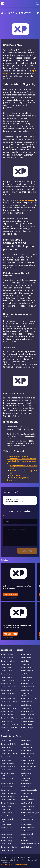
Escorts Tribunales (27, 711)
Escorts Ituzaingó (26, 816)
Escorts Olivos (25, 787)
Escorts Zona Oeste (27, 806)
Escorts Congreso (7, 674)
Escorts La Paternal (8, 680)
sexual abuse (15, 475)
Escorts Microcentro (27, 684)
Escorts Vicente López (9, 800)
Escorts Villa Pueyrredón (9, 724)
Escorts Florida (26, 770)
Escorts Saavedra (26, 705)
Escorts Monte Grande (9, 847)
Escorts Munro (26, 784)
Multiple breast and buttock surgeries (23, 467)
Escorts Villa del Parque (9, 718)
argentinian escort (25, 200)
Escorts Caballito (26, 664)
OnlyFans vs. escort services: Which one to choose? (17, 587)
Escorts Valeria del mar (9, 754)
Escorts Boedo (6, 664)
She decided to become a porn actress (23, 472)
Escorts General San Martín (8, 774)
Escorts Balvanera (7, 658)
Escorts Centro (26, 741)
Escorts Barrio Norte (8, 661)
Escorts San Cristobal (8, 708)
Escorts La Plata (7, 741)
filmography (12, 480)
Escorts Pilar (5, 790)
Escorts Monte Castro (9, 687)
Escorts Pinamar (7, 750)
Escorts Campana (27, 763)
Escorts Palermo (26, 690)
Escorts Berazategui (27, 837)
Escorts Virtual (6, 731)
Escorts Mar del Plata (8, 744)
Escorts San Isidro (27, 793)
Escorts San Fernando (9, 793)
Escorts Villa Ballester (8, 803)
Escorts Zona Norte (27, 760)
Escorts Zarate (6, 806)
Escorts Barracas (26, 658)
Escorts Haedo (6, 816)
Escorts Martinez (7, 784)
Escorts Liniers (25, 680)
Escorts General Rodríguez (30, 813)
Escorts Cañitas (6, 667)
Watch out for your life (20, 478)
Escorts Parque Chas (8, 699)
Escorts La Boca (26, 677)
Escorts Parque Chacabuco (26, 694)
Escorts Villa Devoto (27, 718)
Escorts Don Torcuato (28, 767)
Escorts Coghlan (7, 671)
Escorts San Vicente (8, 850)
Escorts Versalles (7, 715)
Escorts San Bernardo (28, 754)
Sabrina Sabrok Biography (17, 456)
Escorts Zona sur (26, 831)
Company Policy (7, 860)
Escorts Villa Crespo (27, 715)
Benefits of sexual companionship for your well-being (17, 626)
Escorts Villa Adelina (27, 800)
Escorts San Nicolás (27, 708)
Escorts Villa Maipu (27, 803)
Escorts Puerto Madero (9, 702)
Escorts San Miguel (8, 796)
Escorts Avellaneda (27, 834)
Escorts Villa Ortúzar (27, 721)
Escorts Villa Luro (7, 721)
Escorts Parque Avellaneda (10, 693)
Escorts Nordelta (7, 787)
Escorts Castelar (26, 809)
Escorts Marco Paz (27, 819)
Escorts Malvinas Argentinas (26, 779)
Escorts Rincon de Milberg (29, 790)
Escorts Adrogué (7, 834)
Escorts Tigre (25, 796)
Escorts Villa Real (26, 724)
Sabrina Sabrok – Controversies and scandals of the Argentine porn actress (22, 461)
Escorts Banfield (7, 837)
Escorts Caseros (7, 809)
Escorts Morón (6, 828)
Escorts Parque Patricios (29, 699)
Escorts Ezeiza (25, 840)
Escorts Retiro (6, 705)
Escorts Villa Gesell (27, 757)
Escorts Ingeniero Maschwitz (27, 774)
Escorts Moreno (26, 824)
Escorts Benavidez (7, 763)
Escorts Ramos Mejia (28, 828)
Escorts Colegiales (27, 671)
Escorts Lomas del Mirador (7, 820)
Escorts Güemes (7, 747)
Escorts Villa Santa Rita (9, 728)
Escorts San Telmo (8, 711)
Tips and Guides (10, 594)
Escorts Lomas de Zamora (30, 844)
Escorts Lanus (6, 844)
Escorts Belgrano (26, 661)
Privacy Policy (21, 860)
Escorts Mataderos (8, 684)
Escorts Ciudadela (7, 813)
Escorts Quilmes (26, 847)
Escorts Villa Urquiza (27, 728)
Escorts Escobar (7, 770)
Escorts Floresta (7, 677)
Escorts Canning (7, 840)
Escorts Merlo (6, 824)
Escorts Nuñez (6, 690)
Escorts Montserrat (27, 687)
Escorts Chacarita (27, 667)
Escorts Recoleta (26, 702)
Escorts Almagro (26, 654)
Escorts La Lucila (7, 778)
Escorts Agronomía (8, 654)
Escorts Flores (25, 674)
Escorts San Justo (7, 831)
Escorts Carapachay (8, 767)
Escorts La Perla (26, 747)
